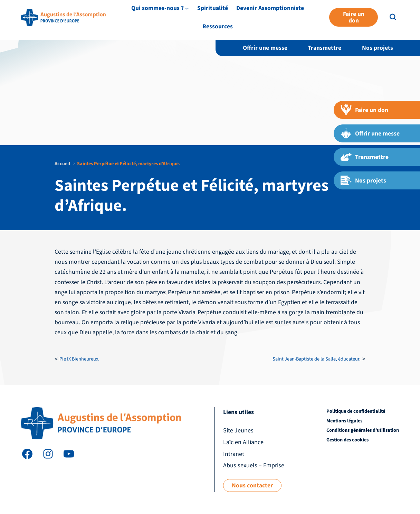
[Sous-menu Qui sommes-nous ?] (242, 29)
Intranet (374, 15)
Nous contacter (252, 485)
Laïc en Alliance (341, 15)
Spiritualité (268, 29)
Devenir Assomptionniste (325, 29)
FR (407, 15)
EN (395, 15)
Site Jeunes (304, 15)
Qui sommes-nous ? (213, 29)
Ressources (383, 29)
